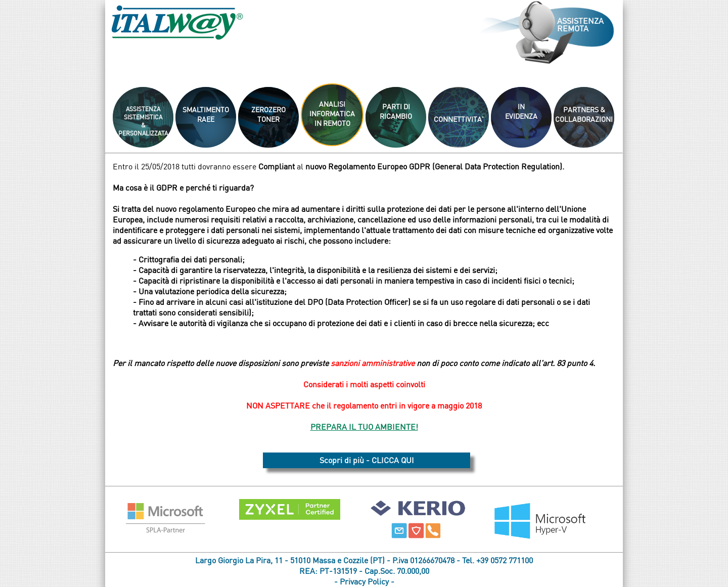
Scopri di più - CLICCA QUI (367, 460)
